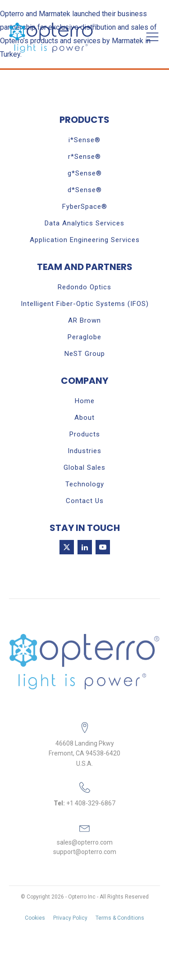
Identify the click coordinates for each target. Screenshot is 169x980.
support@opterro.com (85, 852)
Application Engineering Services (85, 240)
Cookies (35, 918)
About (84, 418)
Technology (85, 484)
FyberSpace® (85, 207)
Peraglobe (84, 337)
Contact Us (85, 501)
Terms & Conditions (120, 918)
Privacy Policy (70, 918)
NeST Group (85, 354)
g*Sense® (85, 173)
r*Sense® (84, 157)
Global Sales (84, 468)
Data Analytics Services (84, 223)
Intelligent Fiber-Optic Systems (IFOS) (85, 304)
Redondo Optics (84, 287)
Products (85, 434)
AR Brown (84, 320)
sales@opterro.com (85, 842)
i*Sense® (84, 140)
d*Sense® (85, 190)
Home (85, 401)
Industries (84, 451)
